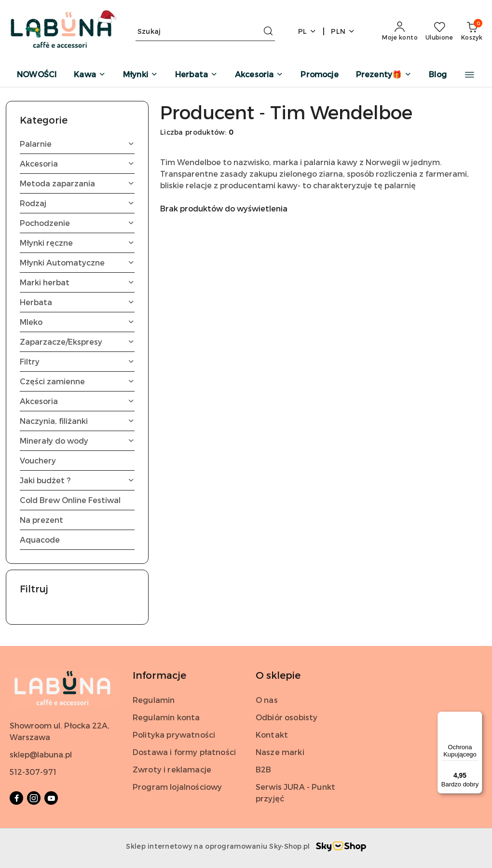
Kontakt (272, 735)
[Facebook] (16, 798)
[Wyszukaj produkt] (205, 31)
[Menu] (477, 717)
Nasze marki (280, 752)
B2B (263, 769)
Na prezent (41, 520)
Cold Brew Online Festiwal (70, 500)
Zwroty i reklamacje (172, 769)
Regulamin (154, 700)
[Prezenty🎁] (384, 75)
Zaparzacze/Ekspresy (77, 342)
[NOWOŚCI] (37, 75)
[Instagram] (34, 798)
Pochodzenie (77, 223)
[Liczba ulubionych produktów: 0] (439, 31)
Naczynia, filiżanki (77, 421)
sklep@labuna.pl (41, 754)
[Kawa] (90, 75)
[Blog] (438, 75)
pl (307, 31)
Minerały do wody (77, 441)
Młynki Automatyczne (77, 262)
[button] (470, 75)
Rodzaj (77, 203)
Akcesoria (77, 163)
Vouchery (38, 460)
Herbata (77, 302)
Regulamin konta (166, 717)
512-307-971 (33, 772)
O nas (267, 700)
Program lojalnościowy (177, 787)
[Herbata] (196, 75)
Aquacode (40, 539)
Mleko (77, 322)
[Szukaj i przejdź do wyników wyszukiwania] (268, 31)
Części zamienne (77, 381)
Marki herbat (77, 282)
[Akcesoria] (259, 75)
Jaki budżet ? (77, 480)
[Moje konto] (400, 31)
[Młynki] (140, 75)
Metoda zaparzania (77, 183)
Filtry (77, 361)
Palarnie (77, 144)
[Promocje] (319, 75)
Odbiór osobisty (287, 717)
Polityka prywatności (174, 735)
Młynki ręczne (77, 243)
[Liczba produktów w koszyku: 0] (472, 31)
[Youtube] (51, 798)
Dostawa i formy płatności (184, 752)
